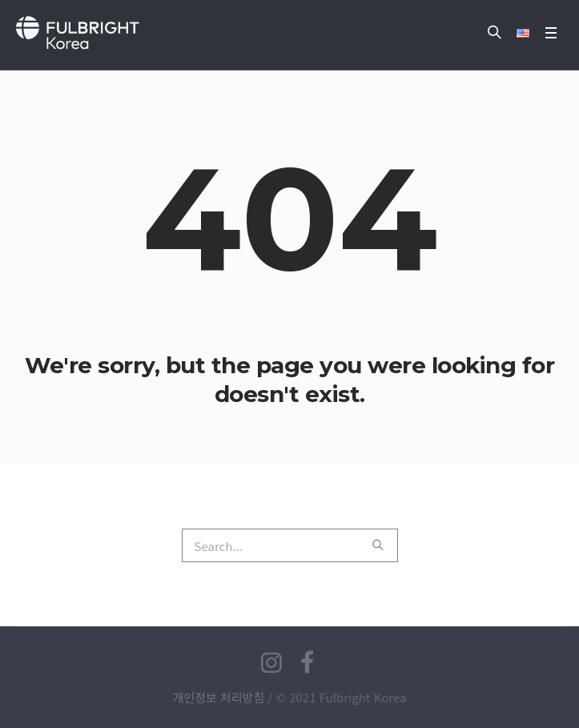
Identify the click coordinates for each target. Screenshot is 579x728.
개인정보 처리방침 (219, 697)
